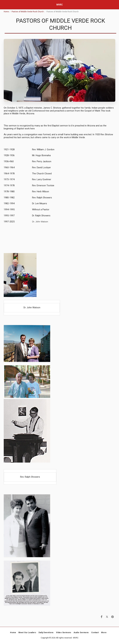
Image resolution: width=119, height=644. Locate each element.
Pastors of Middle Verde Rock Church (28, 12)
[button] (3, 4)
